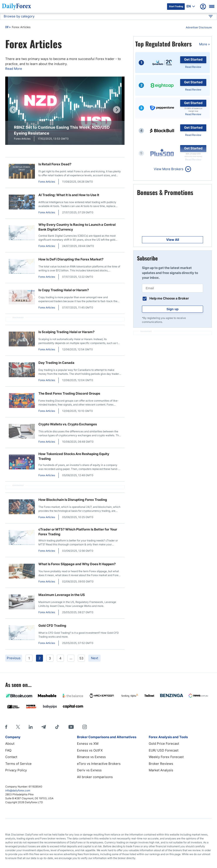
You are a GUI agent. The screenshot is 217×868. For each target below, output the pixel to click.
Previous (14, 658)
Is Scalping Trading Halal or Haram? (66, 332)
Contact (11, 757)
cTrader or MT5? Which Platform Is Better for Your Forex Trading (78, 532)
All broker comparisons (95, 777)
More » (204, 44)
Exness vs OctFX (90, 750)
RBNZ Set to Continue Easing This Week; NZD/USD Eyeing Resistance (62, 130)
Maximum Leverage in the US (62, 595)
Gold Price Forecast (164, 744)
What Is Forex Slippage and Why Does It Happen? (77, 564)
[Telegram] (44, 727)
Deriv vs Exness (89, 770)
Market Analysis (161, 770)
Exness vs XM (88, 744)
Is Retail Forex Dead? (55, 164)
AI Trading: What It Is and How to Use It (69, 195)
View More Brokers (169, 169)
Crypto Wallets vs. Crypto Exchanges (68, 424)
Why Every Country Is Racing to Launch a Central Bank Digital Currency (77, 227)
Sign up (173, 309)
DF (7, 27)
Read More (14, 69)
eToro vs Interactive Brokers (99, 764)
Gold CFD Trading (52, 626)
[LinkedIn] (31, 727)
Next (95, 658)
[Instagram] (85, 727)
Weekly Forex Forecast (166, 757)
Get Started (193, 59)
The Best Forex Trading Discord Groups (69, 393)
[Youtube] (71, 727)
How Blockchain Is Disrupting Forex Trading (73, 500)
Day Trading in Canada (56, 363)
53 (81, 658)
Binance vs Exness (91, 757)
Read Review (193, 67)
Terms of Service (18, 764)
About (10, 744)
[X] (18, 727)
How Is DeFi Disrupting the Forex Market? (71, 259)
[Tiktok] (57, 727)
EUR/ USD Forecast (164, 750)
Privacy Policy (16, 770)
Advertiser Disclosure (199, 27)
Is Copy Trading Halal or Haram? (64, 290)
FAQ (8, 750)
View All (173, 240)
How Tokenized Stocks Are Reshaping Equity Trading (74, 456)
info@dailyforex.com (18, 790)
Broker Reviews (161, 764)
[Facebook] (6, 727)
